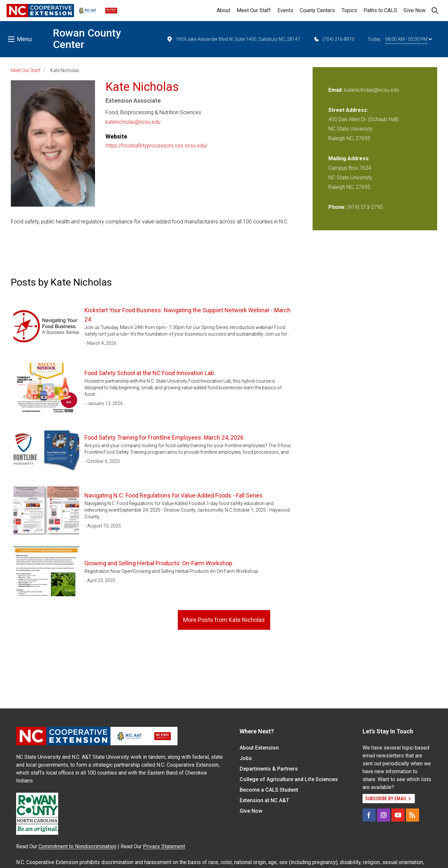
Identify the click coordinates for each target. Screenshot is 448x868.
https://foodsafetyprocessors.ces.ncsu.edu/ (156, 146)
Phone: (337, 207)
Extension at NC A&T (264, 800)
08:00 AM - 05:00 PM (409, 39)
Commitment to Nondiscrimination (77, 846)
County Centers (317, 10)
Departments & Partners (269, 769)
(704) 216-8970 (334, 39)
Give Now (415, 10)
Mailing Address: (349, 158)
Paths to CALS (380, 10)
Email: (336, 90)
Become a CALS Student (269, 790)
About (223, 10)
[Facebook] (369, 815)
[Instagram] (384, 815)
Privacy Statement (164, 846)
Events (285, 10)
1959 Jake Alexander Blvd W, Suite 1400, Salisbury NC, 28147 (233, 39)
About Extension (259, 748)
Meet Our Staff (254, 10)
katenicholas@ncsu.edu (133, 122)
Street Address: (348, 110)
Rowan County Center (87, 39)
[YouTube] (398, 815)
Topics (349, 10)
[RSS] (413, 815)
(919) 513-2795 (365, 207)
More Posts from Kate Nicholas (224, 620)
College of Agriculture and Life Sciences (289, 779)
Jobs (246, 758)
